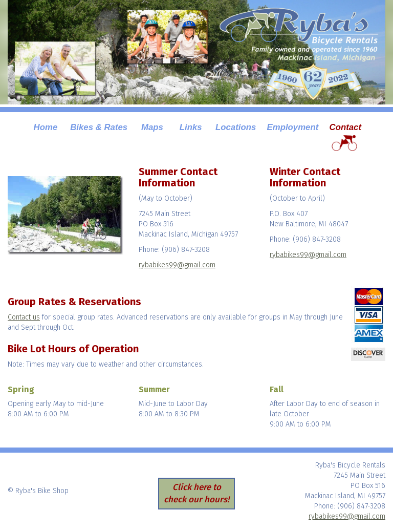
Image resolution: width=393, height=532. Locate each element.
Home (46, 127)
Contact (345, 127)
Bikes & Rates (99, 127)
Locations (236, 127)
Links (191, 127)
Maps (152, 127)
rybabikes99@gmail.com (177, 265)
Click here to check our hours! (196, 493)
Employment (293, 127)
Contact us (24, 317)
